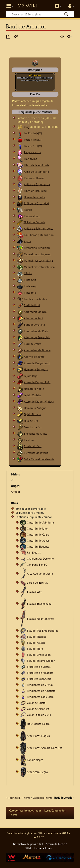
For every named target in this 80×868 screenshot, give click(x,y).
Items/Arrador (33, 810)
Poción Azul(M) (33, 146)
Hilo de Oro (31, 420)
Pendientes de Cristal (40, 685)
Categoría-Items (42, 798)
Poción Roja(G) (33, 139)
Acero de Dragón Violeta (39, 401)
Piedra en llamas (34, 178)
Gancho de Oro (33, 427)
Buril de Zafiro (33, 344)
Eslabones (30, 440)
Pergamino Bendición (37, 247)
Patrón (28, 209)
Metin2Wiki (14, 798)
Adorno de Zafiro (34, 356)
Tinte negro (31, 286)
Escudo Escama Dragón (41, 661)
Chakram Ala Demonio (40, 558)
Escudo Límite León (39, 655)
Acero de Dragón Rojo (37, 382)
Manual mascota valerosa (39, 267)
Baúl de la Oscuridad (36, 203)
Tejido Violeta (32, 395)
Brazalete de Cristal (39, 667)
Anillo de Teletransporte (39, 228)
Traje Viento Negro (38, 724)
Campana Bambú (37, 564)
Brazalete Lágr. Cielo (39, 679)
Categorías (16, 810)
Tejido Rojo (31, 376)
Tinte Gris (30, 279)
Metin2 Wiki (27, 6)
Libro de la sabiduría (37, 165)
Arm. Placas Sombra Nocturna (45, 748)
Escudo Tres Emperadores (42, 631)
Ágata (27, 241)
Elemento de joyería (36, 453)
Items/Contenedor (55, 810)
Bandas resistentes (35, 299)
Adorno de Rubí (34, 318)
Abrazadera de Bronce (37, 350)
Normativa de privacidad (28, 844)
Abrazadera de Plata (36, 331)
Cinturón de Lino (37, 528)
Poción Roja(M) (33, 133)
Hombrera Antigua (35, 408)
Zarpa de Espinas (37, 583)
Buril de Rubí (32, 305)
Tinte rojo (30, 292)
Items (27, 798)
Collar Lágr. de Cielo (39, 715)
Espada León (35, 592)
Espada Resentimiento (40, 619)
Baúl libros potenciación (39, 235)
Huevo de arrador (35, 197)
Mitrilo (28, 273)
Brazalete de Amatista (40, 673)
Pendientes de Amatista (41, 691)
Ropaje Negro (35, 760)
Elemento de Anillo (36, 433)
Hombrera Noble (34, 388)
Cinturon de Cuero (38, 534)
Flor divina (31, 159)
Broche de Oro (33, 446)
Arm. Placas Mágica (38, 736)
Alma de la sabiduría (36, 171)
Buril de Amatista (34, 324)
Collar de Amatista (38, 709)
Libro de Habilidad (35, 191)
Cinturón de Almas (38, 540)
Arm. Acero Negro (37, 772)
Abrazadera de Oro (35, 312)
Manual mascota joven (38, 254)
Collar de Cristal (37, 703)
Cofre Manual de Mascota (39, 459)
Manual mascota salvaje (38, 260)
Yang (27, 127)
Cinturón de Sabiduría (40, 522)
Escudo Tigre (35, 649)
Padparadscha (32, 152)
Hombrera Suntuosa (36, 369)
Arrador (16, 492)
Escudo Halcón (36, 643)
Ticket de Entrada (34, 222)
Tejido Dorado (33, 414)
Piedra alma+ (32, 216)
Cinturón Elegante (38, 546)
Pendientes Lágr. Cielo (40, 697)
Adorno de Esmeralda (37, 337)
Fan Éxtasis (34, 552)
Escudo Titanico (37, 637)
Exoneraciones (43, 848)
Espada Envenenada (39, 604)
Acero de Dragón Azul (37, 363)
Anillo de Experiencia (37, 184)
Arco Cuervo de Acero (40, 573)
